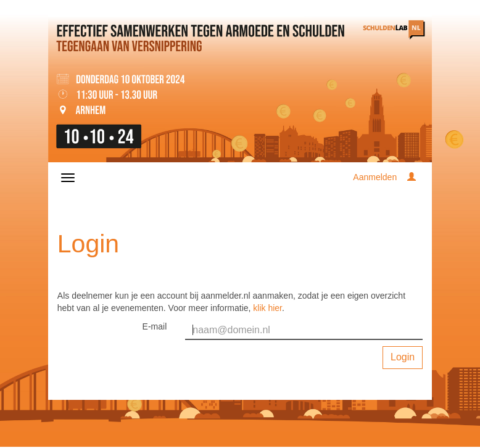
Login (403, 357)
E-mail (155, 326)
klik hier (267, 308)
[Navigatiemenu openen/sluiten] (68, 178)
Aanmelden (375, 177)
